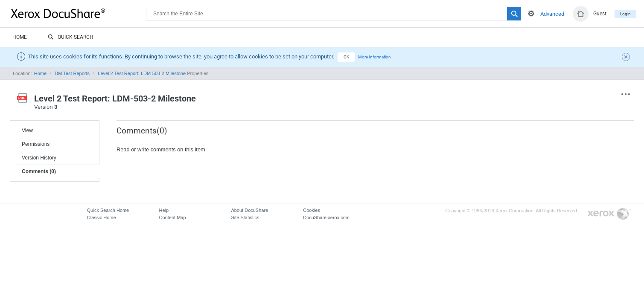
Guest (600, 14)
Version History (39, 158)
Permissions (36, 144)
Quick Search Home (108, 210)
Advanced (552, 14)
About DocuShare (249, 210)
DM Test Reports (72, 73)
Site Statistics (245, 217)
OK (346, 57)
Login (625, 14)
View (27, 130)
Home (20, 37)
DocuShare (79, 13)
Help (164, 210)
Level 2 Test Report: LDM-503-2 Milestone (142, 73)
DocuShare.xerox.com (326, 217)
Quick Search (71, 38)
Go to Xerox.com (609, 214)
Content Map (173, 217)
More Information (374, 57)
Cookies (312, 210)
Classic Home (102, 217)
